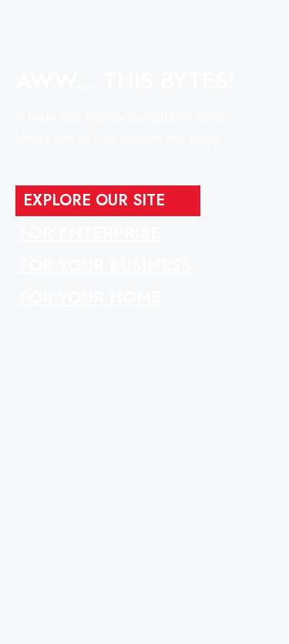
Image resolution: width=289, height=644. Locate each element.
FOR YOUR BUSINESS (105, 265)
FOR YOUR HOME (90, 297)
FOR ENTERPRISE (90, 232)
